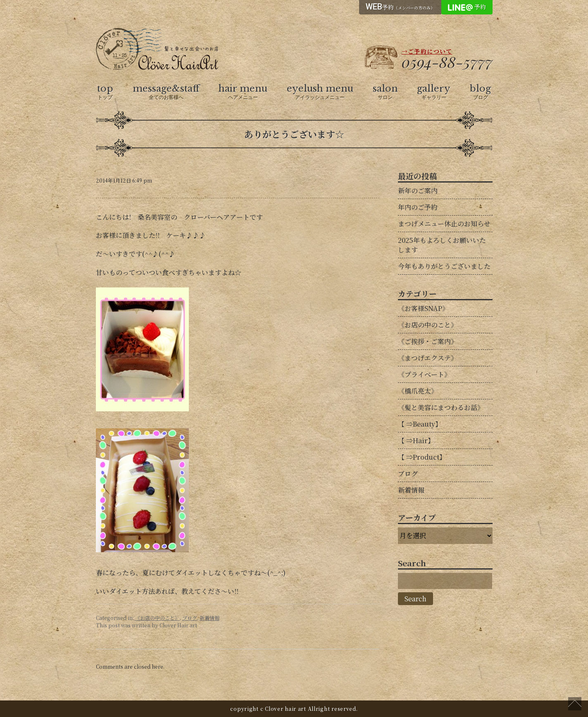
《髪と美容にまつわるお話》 (441, 407)
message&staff (166, 92)
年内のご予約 (418, 207)
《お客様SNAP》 (423, 308)
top (105, 92)
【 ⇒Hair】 (416, 440)
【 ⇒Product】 (422, 457)
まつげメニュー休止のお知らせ (444, 224)
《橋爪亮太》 (418, 391)
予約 (400, 7)
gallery (434, 92)
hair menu (243, 92)
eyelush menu (320, 92)
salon (385, 92)
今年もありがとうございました (444, 266)
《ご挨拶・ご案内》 (428, 341)
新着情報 (209, 618)
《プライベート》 (424, 374)
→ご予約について (427, 51)
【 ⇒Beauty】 (420, 424)
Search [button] (415, 599)
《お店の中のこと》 (157, 618)
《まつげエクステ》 (428, 358)
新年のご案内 (418, 191)
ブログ (190, 618)
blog (480, 92)
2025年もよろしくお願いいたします (442, 245)
